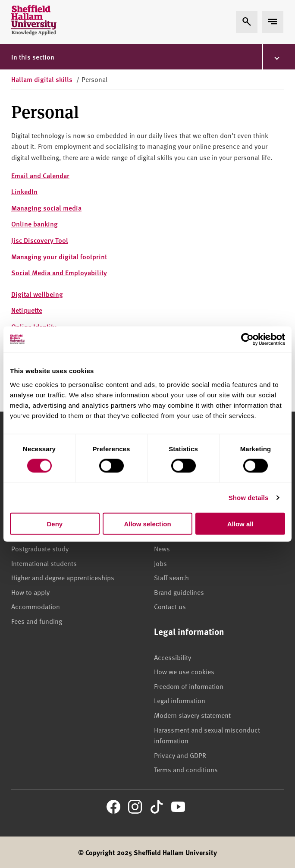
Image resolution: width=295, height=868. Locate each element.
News (162, 548)
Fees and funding (37, 621)
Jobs (160, 563)
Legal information (180, 700)
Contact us (170, 606)
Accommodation (36, 606)
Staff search (171, 577)
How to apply (30, 592)
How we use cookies (184, 671)
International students (44, 563)
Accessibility (173, 657)
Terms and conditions (186, 769)
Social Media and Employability (59, 272)
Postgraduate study (40, 548)
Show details (249, 498)
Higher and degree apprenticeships (63, 577)
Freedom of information (189, 686)
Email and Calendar (40, 175)
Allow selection (147, 524)
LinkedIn (24, 191)
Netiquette (27, 310)
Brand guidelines (179, 592)
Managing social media (46, 208)
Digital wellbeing (37, 294)
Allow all (240, 524)
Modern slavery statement (192, 715)
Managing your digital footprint (59, 256)
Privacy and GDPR (180, 755)
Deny (55, 524)
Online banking (35, 224)
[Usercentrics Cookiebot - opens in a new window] (247, 340)
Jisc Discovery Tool (40, 240)
